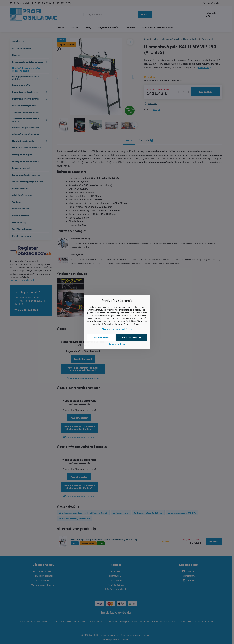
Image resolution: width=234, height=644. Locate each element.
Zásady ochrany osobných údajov (117, 329)
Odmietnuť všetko (101, 337)
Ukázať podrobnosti (117, 344)
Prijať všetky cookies (132, 337)
